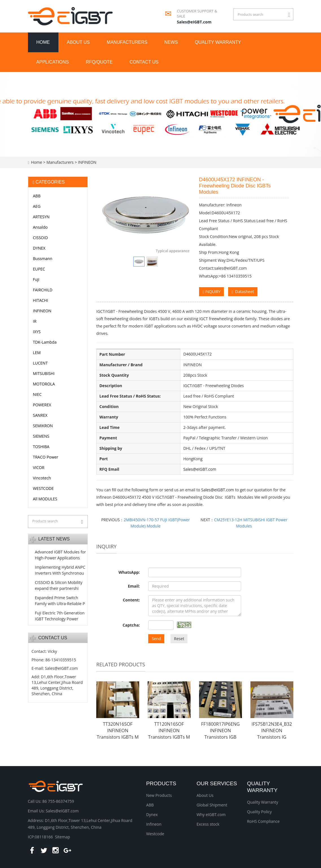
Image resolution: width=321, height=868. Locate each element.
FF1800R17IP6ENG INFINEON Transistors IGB (220, 730)
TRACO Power (46, 457)
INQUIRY (212, 292)
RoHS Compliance (263, 821)
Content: (131, 600)
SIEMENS (41, 436)
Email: (134, 586)
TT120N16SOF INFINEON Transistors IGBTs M (169, 730)
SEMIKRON (43, 426)
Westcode (155, 834)
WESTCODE (43, 488)
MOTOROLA (44, 384)
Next (183, 215)
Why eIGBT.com (211, 814)
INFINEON (87, 162)
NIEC (37, 394)
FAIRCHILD (43, 290)
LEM (37, 353)
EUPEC (39, 269)
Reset (179, 639)
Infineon (154, 824)
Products (161, 783)
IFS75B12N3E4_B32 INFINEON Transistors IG (272, 730)
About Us (205, 795)
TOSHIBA (41, 447)
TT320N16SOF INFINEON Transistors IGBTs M (118, 730)
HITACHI (41, 300)
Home (43, 42)
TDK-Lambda (45, 342)
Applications (53, 62)
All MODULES (45, 499)
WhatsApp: (129, 572)
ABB (37, 196)
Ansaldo (40, 227)
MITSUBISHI (44, 373)
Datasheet (243, 292)
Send (156, 639)
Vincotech (42, 478)
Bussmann (43, 259)
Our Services (217, 783)
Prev (108, 215)
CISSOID (41, 238)
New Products (159, 795)
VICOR (39, 467)
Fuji (36, 279)
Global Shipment (212, 805)
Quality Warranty (218, 42)
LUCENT (40, 363)
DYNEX (39, 248)
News (171, 42)
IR (35, 321)
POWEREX (42, 405)
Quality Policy (259, 812)
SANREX (40, 415)
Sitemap (63, 837)
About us (78, 42)
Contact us (144, 62)
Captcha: (131, 625)
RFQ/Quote (99, 62)
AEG (37, 206)
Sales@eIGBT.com (194, 22)
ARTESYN (41, 217)
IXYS (37, 332)
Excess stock (208, 824)
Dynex (152, 814)
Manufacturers (127, 42)
